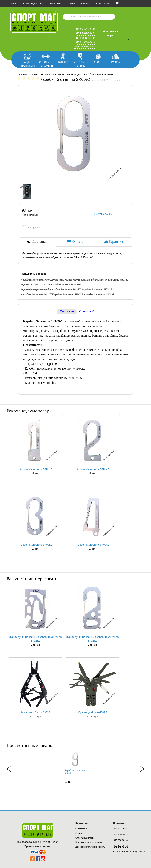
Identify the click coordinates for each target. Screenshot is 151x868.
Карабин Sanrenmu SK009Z (75, 772)
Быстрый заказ (103, 214)
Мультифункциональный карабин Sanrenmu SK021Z (93, 639)
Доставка (37, 242)
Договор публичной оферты (90, 847)
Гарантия (113, 242)
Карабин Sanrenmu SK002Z (68, 294)
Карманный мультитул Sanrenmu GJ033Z (105, 280)
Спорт (98, 62)
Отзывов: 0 (87, 312)
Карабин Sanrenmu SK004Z (36, 280)
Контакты (55, 3)
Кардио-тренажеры (28, 64)
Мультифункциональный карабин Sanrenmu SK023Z (51, 289)
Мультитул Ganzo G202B (66, 280)
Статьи (71, 3)
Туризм (116, 62)
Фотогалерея (102, 3)
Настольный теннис (81, 64)
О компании (82, 829)
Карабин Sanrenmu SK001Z (97, 289)
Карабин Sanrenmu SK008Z (99, 294)
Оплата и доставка (33, 3)
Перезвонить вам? (85, 47)
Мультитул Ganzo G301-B (35, 284)
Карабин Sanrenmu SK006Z (66, 284)
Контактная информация (89, 842)
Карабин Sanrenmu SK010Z (36, 294)
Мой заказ (110, 31)
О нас (13, 3)
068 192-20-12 (86, 42)
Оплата (75, 242)
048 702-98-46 (86, 29)
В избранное (31, 228)
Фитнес (63, 62)
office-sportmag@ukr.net (134, 852)
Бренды (85, 3)
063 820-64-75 (86, 33)
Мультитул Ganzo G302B (36, 713)
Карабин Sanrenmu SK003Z (36, 545)
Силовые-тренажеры (46, 64)
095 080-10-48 (86, 38)
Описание (67, 312)
